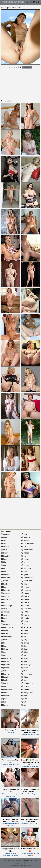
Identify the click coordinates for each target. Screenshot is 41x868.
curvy (4, 621)
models (25, 553)
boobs (5, 581)
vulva (24, 696)
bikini (4, 568)
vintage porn (27, 693)
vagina (25, 689)
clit (3, 603)
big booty (6, 562)
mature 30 (26, 590)
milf (24, 547)
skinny (25, 652)
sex (24, 637)
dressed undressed (10, 624)
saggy (25, 630)
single (25, 649)
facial (4, 640)
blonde (5, 575)
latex (4, 702)
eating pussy (7, 627)
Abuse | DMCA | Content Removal (15, 860)
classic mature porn (10, 599)
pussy (25, 621)
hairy (4, 671)
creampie (6, 612)
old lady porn (27, 578)
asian (4, 540)
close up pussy (8, 606)
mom (24, 556)
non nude (26, 568)
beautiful (6, 556)
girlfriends (6, 658)
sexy (24, 640)
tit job (25, 677)
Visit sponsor (27, 67)
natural (25, 562)
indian (5, 693)
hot (3, 686)
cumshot (6, 615)
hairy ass (6, 674)
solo (24, 662)
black (4, 572)
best (4, 559)
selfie (24, 634)
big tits (5, 565)
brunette (5, 590)
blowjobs (6, 578)
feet (4, 646)
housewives (7, 689)
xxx (24, 705)
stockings (26, 665)
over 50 (25, 596)
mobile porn (27, 550)
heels (4, 680)
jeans (4, 699)
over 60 (25, 599)
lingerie (25, 540)
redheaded (27, 627)
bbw (4, 550)
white (24, 699)
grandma (6, 665)
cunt (4, 618)
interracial (6, 696)
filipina (5, 649)
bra (3, 587)
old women (27, 581)
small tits (26, 658)
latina (4, 705)
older (24, 584)
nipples (25, 565)
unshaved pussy (29, 683)
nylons (25, 575)
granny (5, 668)
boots (4, 584)
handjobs (6, 677)
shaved (25, 643)
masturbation (27, 544)
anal (4, 537)
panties (25, 606)
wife (24, 702)
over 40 (25, 593)
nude (24, 572)
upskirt (25, 686)
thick (24, 671)
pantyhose (26, 609)
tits (24, 680)
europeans (6, 637)
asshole (5, 547)
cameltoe (6, 593)
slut (24, 655)
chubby (5, 596)
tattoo (25, 668)
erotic (4, 634)
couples (5, 609)
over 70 (25, 603)
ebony (5, 630)
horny (4, 683)
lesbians (26, 537)
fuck (4, 652)
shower (25, 646)
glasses (5, 662)
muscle (25, 559)
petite (25, 612)
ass (4, 544)
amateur (5, 534)
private (25, 618)
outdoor (25, 587)
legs (24, 534)
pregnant (26, 615)
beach (5, 553)
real (24, 624)
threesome (27, 674)
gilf (3, 655)
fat (3, 643)
